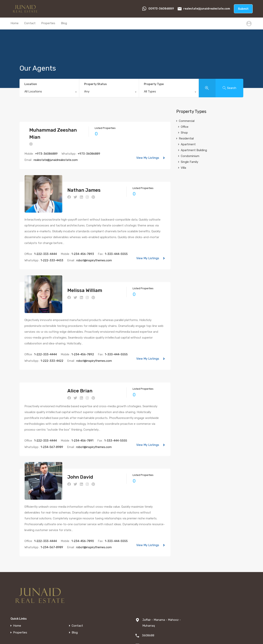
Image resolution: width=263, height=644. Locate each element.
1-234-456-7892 (83, 335)
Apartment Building (194, 150)
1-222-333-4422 (52, 341)
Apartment (188, 144)
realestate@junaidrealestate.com (207, 9)
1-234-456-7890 (83, 512)
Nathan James (74, 190)
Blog (64, 23)
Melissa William (75, 281)
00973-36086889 (161, 9)
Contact (30, 23)
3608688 (148, 606)
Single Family (189, 162)
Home (15, 23)
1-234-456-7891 (82, 421)
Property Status (95, 84)
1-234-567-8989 (52, 427)
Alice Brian (70, 371)
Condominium (190, 156)
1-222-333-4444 (45, 244)
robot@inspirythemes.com (94, 251)
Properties (48, 23)
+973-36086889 (46, 154)
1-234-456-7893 (83, 244)
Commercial (187, 121)
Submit (243, 9)
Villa (183, 168)
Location (31, 84)
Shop (184, 133)
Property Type (154, 84)
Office (185, 127)
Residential (186, 138)
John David (70, 458)
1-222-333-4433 (52, 251)
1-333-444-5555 (116, 244)
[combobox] (49, 92)
